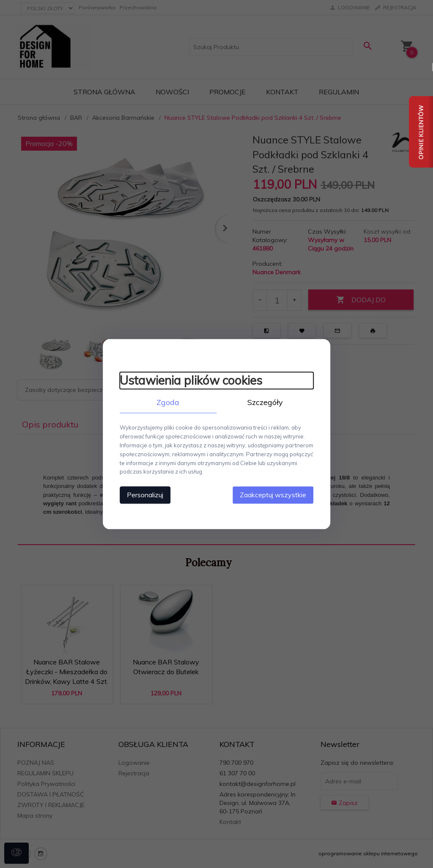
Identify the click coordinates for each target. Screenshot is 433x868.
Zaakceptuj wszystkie (273, 495)
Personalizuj (145, 495)
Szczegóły (265, 402)
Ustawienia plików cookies (190, 380)
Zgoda (168, 402)
